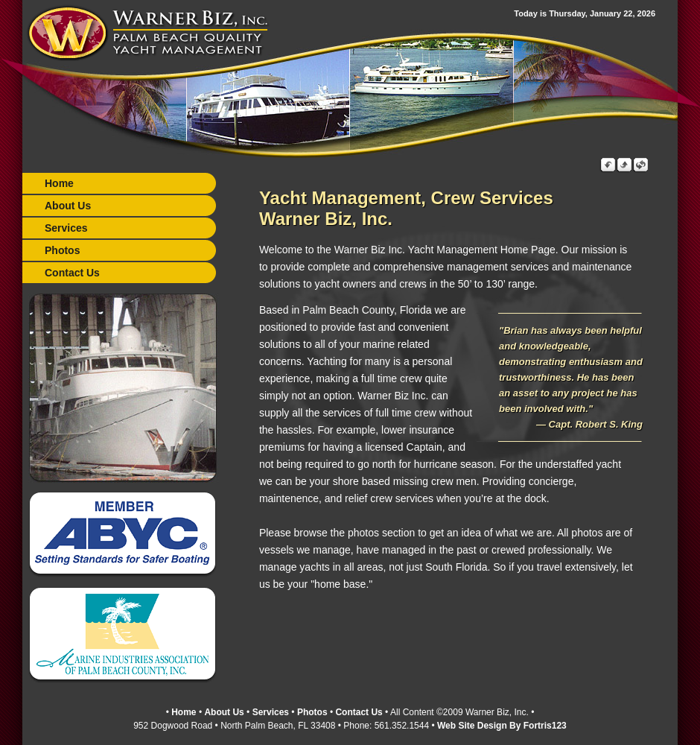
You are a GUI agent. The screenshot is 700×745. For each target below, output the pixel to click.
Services (66, 228)
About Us (68, 206)
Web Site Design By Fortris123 (502, 725)
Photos (62, 250)
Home (59, 183)
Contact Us (72, 273)
